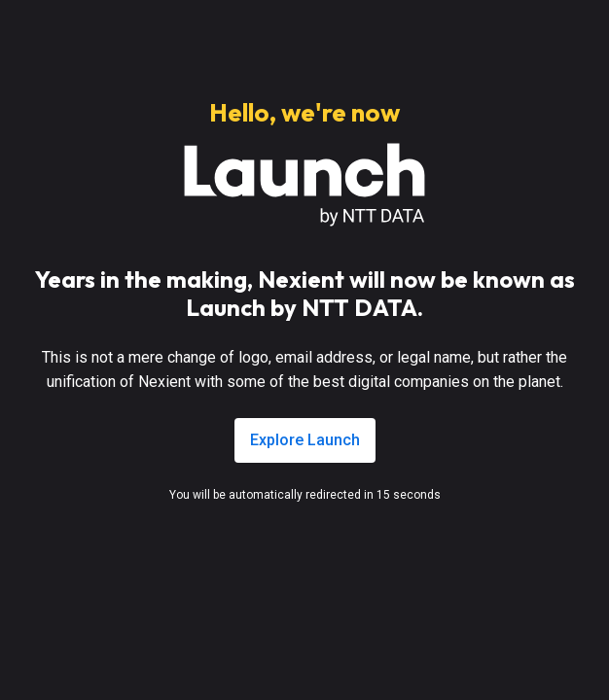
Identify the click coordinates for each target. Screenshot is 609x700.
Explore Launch (305, 440)
